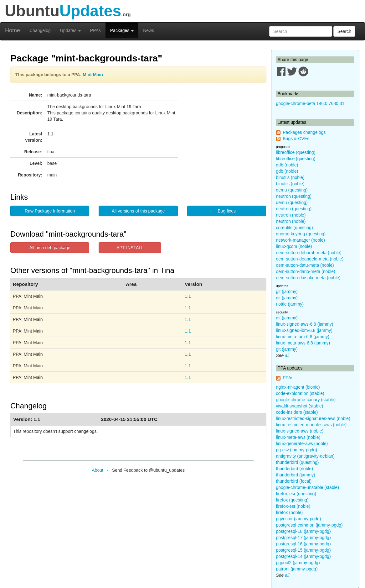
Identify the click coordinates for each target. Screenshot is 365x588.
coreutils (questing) (295, 228)
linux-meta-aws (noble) (298, 437)
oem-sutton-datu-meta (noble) (305, 265)
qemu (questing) (292, 190)
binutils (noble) (290, 177)
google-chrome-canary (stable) (306, 400)
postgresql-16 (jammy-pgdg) (303, 544)
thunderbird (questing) (298, 462)
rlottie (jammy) (290, 304)
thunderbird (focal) (294, 481)
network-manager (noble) (301, 240)
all (287, 355)
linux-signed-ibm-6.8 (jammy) (304, 330)
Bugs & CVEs (296, 139)
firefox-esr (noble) (293, 506)
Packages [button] (122, 30)
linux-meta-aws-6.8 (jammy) (303, 343)
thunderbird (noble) (295, 469)
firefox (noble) (290, 512)
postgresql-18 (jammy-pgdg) (303, 531)
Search (344, 31)
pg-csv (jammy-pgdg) (297, 450)
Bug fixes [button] (227, 211)
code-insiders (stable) (297, 412)
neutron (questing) (294, 196)
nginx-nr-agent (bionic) (298, 387)
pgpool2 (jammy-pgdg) (298, 563)
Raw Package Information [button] (50, 211)
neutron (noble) (291, 215)
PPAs (95, 30)
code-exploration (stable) (300, 393)
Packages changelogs (304, 132)
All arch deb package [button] (50, 248)
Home (13, 30)
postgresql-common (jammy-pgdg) (309, 525)
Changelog (40, 30)
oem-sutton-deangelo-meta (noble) (310, 259)
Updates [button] (70, 30)
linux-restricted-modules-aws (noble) (311, 425)
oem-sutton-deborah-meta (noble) (309, 253)
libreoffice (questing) (296, 152)
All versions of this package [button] (138, 211)
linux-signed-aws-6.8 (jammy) (305, 324)
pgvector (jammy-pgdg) (299, 519)
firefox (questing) (292, 500)
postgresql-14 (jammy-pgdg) (303, 556)
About (98, 470)
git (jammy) (287, 291)
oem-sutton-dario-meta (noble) (306, 271)
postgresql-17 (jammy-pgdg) (303, 538)
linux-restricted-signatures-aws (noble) (313, 418)
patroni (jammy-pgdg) (297, 569)
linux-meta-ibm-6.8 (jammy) (303, 337)
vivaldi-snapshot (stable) (300, 406)
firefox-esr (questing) (296, 494)
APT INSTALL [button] (130, 248)
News (149, 30)
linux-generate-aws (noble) (302, 444)
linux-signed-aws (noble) (300, 431)
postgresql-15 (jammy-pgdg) (303, 550)
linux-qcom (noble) (294, 246)
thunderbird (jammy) (296, 475)
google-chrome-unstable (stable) (308, 487)
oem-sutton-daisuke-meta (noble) (308, 278)
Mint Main (93, 75)
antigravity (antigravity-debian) (306, 456)
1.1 (188, 296)
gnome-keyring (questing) (301, 234)
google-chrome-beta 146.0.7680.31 (310, 103)
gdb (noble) (287, 165)
